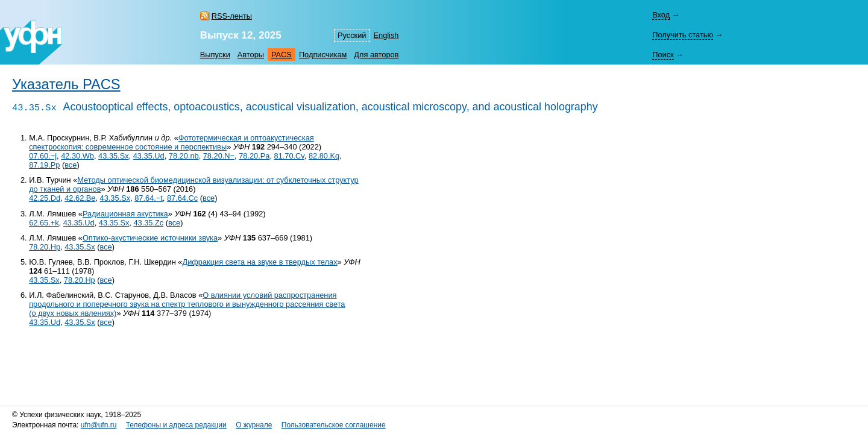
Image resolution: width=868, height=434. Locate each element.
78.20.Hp (45, 247)
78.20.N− (219, 156)
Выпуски (215, 55)
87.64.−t (149, 198)
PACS (281, 55)
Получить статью (683, 35)
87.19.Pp (44, 165)
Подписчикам (323, 55)
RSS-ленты (232, 16)
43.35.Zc (148, 223)
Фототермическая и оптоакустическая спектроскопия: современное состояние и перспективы (171, 142)
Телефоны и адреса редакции (176, 425)
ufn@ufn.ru (99, 425)
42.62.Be (80, 198)
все (71, 165)
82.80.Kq (324, 156)
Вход (661, 15)
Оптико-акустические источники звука (150, 238)
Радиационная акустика (125, 214)
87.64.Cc (182, 198)
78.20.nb (184, 156)
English (386, 35)
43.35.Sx (114, 156)
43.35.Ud (149, 156)
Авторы (251, 55)
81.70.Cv (289, 156)
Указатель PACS (66, 84)
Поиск (663, 55)
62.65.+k (44, 223)
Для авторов (376, 55)
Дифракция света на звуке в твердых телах (260, 262)
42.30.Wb (77, 156)
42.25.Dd (45, 198)
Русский (352, 35)
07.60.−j (43, 156)
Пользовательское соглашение (334, 425)
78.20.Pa (254, 156)
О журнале (254, 425)
